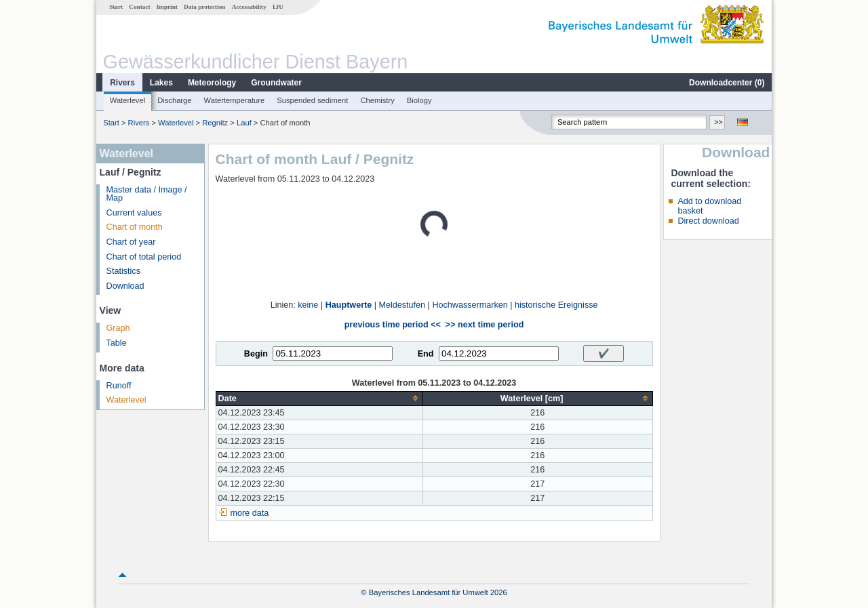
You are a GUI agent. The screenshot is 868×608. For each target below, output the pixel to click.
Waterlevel (127, 100)
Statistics (123, 271)
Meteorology (212, 83)
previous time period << (393, 325)
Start (116, 7)
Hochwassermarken (470, 305)
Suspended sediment (312, 100)
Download (125, 286)
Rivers (122, 83)
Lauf (244, 123)
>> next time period (485, 325)
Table (117, 343)
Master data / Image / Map (147, 194)
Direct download (708, 221)
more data (250, 513)
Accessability (249, 7)
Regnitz (215, 123)
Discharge (174, 100)
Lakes (161, 83)
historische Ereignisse (556, 305)
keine (308, 305)
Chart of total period (144, 257)
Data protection (204, 7)
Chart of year (131, 242)
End (426, 354)
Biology (419, 100)
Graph (118, 328)
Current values (134, 213)
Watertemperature (235, 100)
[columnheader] (319, 398)
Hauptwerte (349, 305)
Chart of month (135, 227)
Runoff (119, 386)
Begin (256, 354)
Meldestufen (402, 305)
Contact (139, 7)
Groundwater (276, 83)
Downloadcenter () (727, 83)
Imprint (167, 7)
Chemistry (377, 100)
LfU (278, 7)
